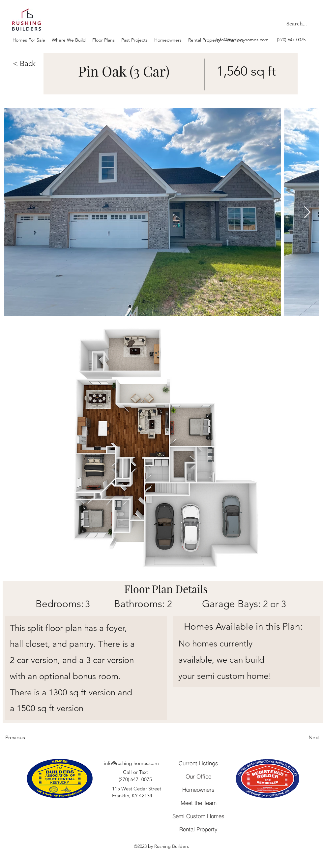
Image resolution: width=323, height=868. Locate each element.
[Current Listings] (198, 763)
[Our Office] (198, 776)
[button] (26, 64)
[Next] (303, 738)
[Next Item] (307, 212)
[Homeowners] (198, 790)
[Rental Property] (198, 829)
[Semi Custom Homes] (198, 816)
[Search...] (298, 24)
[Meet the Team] (198, 803)
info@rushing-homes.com (242, 40)
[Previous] (27, 738)
